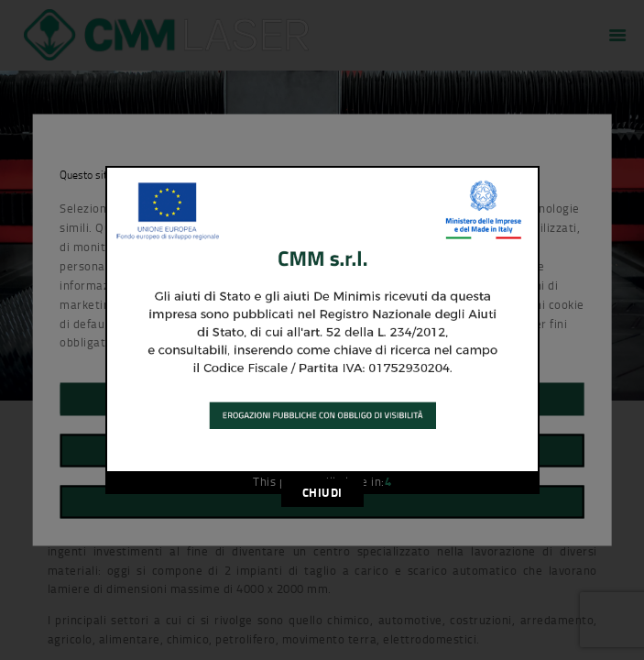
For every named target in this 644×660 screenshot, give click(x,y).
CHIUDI (322, 492)
